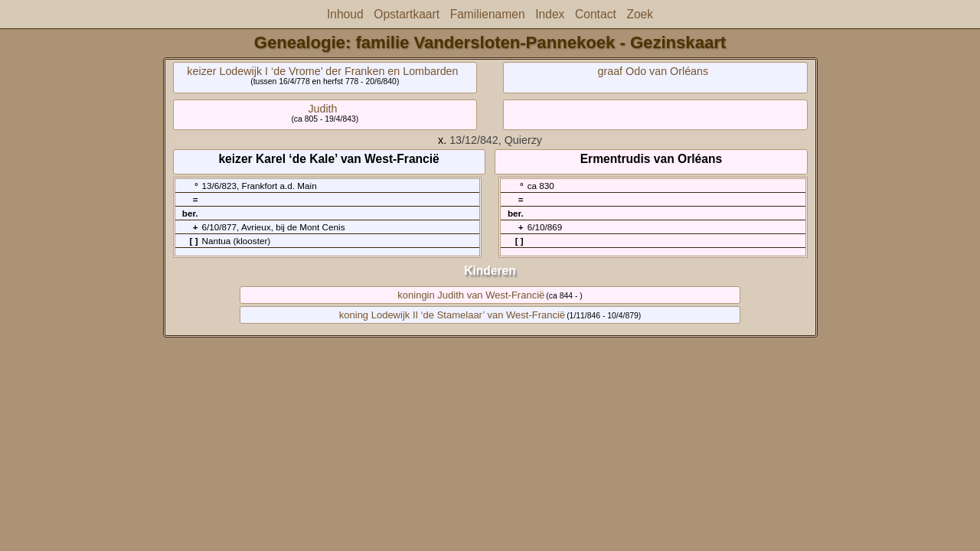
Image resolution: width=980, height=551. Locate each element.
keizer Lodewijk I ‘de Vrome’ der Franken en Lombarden (322, 71)
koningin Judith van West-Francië (471, 295)
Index (550, 14)
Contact (596, 14)
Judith (322, 109)
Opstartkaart (407, 14)
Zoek (640, 14)
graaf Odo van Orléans (653, 71)
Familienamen (488, 14)
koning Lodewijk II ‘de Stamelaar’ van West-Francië (452, 315)
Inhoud (345, 14)
